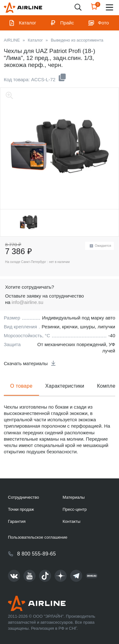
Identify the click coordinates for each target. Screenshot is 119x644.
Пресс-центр (75, 509)
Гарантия (17, 521)
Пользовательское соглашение (38, 537)
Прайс (67, 23)
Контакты (71, 521)
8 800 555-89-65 (36, 554)
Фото (103, 23)
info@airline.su (27, 302)
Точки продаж (21, 509)
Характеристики (65, 386)
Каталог (28, 23)
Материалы (74, 497)
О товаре (21, 386)
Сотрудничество (23, 497)
